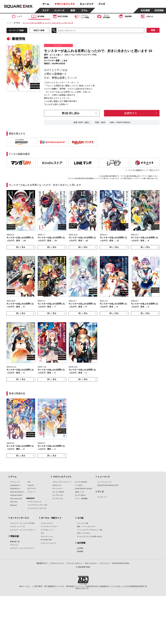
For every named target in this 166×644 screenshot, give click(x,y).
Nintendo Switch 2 (17, 492)
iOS (29, 482)
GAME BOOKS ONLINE (84, 489)
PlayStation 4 (15, 489)
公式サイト (131, 113)
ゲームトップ (15, 482)
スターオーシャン (47, 537)
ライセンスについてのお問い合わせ (89, 537)
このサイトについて (57, 563)
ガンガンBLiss (80, 495)
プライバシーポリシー (74, 563)
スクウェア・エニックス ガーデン (22, 548)
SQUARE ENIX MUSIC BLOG (108, 485)
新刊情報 (17, 23)
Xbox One (14, 502)
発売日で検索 (39, 30)
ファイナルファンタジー (49, 527)
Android (30, 485)
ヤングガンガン (58, 495)
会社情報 (80, 548)
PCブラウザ (32, 489)
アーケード (31, 492)
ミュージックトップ (104, 482)
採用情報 (80, 551)
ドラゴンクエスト (47, 523)
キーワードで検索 (16, 30)
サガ (42, 533)
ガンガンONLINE (81, 482)
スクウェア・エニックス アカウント (23, 530)
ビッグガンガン (58, 499)
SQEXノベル (79, 492)
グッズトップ (102, 497)
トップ (9, 23)
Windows (14, 505)
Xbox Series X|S (16, 499)
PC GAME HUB (46, 540)
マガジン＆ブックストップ (62, 482)
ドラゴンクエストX (34, 502)
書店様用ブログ (42, 563)
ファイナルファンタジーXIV (37, 505)
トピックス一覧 (82, 523)
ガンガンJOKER (58, 492)
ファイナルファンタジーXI (37, 508)
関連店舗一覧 (15, 542)
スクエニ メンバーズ (17, 527)
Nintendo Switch (16, 495)
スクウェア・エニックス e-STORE (22, 523)
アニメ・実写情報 (81, 499)
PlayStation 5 (15, 485)
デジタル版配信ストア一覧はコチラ (144, 170)
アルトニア (14, 545)
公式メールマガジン (84, 533)
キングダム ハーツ (47, 530)
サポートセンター (91, 563)
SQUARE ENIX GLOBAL (121, 563)
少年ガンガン (57, 485)
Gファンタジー (58, 489)
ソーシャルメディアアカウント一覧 (89, 530)
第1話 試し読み (71, 113)
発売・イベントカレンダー (86, 527)
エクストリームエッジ (49, 543)
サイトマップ (105, 563)
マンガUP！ (79, 485)
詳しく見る (21, 247)
